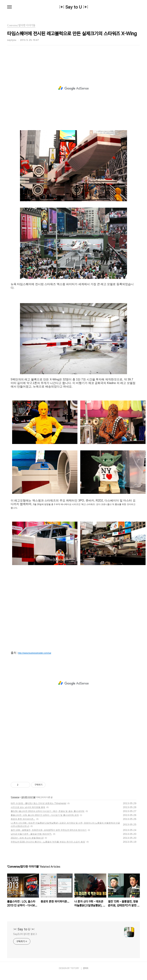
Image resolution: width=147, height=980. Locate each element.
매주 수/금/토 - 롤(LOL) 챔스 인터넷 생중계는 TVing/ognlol (38, 803)
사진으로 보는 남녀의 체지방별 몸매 (28, 807)
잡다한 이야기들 (28, 797)
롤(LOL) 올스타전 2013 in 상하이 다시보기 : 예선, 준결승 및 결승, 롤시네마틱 (48, 811)
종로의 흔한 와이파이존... (23, 819)
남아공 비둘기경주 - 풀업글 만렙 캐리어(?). (31, 834)
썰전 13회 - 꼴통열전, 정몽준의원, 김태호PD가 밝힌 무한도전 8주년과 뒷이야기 (49, 830)
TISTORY (75, 968)
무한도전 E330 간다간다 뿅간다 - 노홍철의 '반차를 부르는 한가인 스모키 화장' (48, 842)
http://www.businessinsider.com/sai (35, 653)
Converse (15, 797)
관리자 (86, 968)
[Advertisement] (73, 88)
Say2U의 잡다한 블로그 (25, 934)
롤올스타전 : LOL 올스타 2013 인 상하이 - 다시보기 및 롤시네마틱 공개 (45, 815)
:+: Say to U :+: (74, 7)
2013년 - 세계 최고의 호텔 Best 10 (27, 838)
